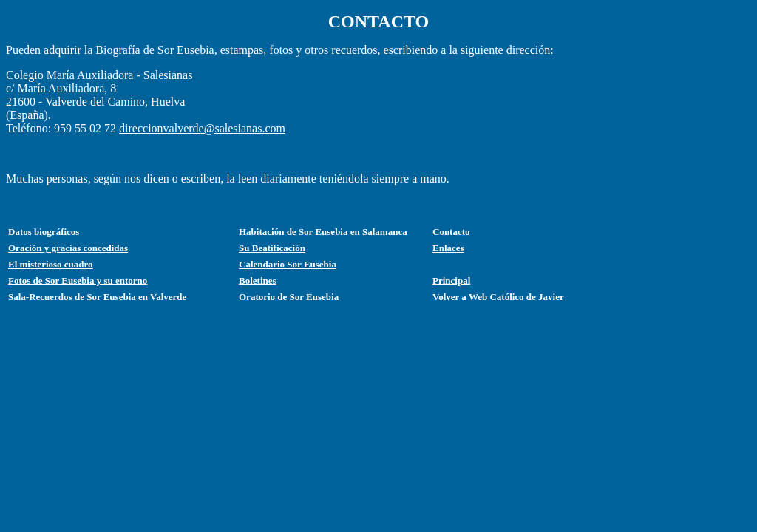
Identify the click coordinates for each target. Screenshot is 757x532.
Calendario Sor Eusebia (288, 264)
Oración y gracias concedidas (68, 248)
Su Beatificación (272, 248)
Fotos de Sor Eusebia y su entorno (78, 280)
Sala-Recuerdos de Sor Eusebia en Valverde (97, 297)
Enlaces (448, 248)
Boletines (258, 280)
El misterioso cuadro (51, 264)
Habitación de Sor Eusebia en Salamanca (323, 232)
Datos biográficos (44, 232)
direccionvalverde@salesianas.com (202, 128)
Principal (451, 280)
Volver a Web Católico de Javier (498, 297)
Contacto (451, 232)
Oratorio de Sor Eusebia (289, 297)
